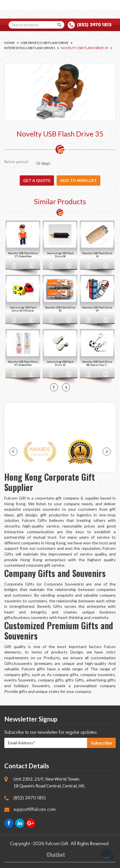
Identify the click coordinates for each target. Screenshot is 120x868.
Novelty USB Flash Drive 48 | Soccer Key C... (97, 363)
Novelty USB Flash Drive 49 (97, 309)
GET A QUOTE (37, 180)
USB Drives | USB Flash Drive (45, 43)
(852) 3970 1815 (94, 25)
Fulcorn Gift (57, 844)
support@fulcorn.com (35, 809)
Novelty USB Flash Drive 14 (97, 255)
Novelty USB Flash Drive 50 (60, 309)
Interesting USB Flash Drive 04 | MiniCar (23, 309)
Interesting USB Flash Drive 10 (60, 363)
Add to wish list (78, 180)
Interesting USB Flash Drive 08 (60, 255)
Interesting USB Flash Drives (30, 48)
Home (10, 43)
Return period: (17, 162)
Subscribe (101, 743)
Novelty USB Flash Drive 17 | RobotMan (23, 255)
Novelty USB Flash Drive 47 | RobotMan (23, 363)
